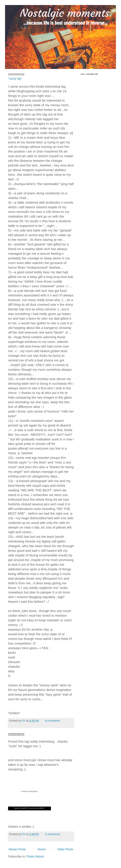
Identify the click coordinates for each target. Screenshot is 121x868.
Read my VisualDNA (20, 808)
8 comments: (53, 721)
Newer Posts (17, 849)
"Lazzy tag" (15, 79)
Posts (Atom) (35, 856)
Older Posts (65, 849)
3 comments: (53, 834)
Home (42, 849)
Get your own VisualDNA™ (37, 808)
